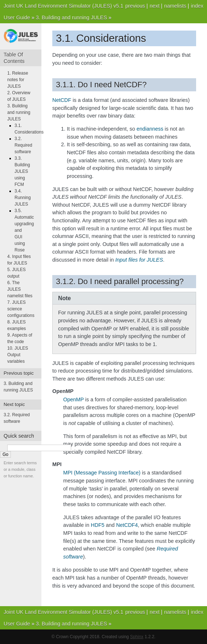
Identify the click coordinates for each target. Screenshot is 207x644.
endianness (150, 129)
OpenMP (74, 399)
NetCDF (62, 100)
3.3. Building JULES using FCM (22, 171)
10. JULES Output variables (18, 355)
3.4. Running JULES (23, 198)
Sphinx (137, 637)
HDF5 (98, 525)
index (197, 6)
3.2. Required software (23, 145)
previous (135, 6)
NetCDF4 (127, 525)
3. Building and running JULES (72, 17)
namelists (175, 6)
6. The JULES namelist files (20, 289)
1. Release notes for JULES (18, 80)
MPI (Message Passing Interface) (102, 473)
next (155, 6)
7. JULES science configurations (21, 309)
